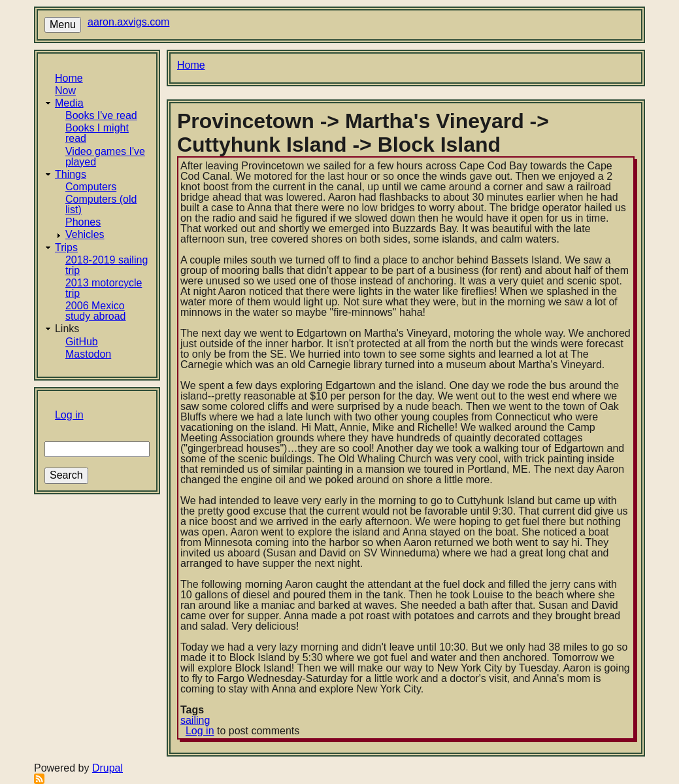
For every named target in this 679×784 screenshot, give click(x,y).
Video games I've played (105, 157)
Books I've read (101, 115)
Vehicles (85, 234)
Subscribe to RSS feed (39, 779)
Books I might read (97, 133)
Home (69, 78)
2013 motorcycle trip (104, 288)
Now (65, 91)
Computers (91, 187)
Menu (63, 25)
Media (69, 103)
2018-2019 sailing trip (107, 265)
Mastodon (88, 354)
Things (71, 174)
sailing (195, 720)
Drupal (108, 768)
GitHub (82, 342)
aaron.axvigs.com (128, 22)
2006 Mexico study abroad (96, 311)
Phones (83, 222)
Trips (66, 247)
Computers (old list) (101, 204)
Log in (69, 415)
